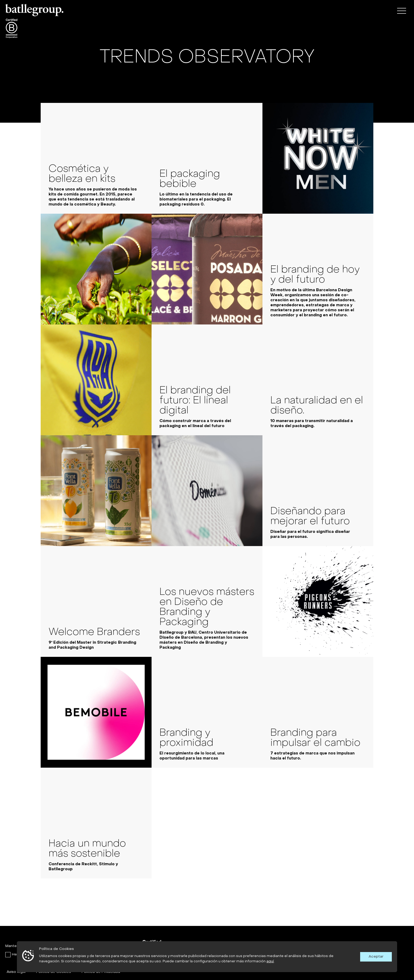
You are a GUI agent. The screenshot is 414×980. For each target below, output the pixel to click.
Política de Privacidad (101, 972)
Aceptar (376, 957)
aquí (270, 961)
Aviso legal (16, 972)
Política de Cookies (54, 972)
